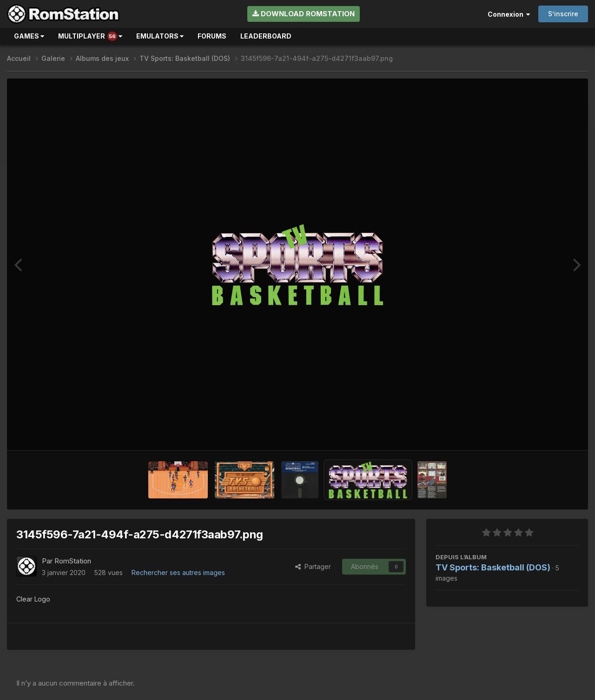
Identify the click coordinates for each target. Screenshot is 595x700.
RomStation (73, 561)
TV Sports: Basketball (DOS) (493, 567)
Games (29, 36)
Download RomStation (304, 14)
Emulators (160, 36)
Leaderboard (266, 36)
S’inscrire (563, 14)
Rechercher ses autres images (178, 572)
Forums (212, 36)
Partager (313, 566)
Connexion (509, 14)
